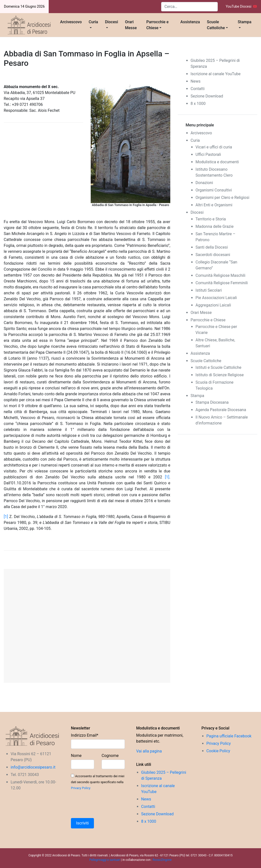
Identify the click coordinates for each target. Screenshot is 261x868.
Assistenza (190, 22)
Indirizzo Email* (85, 735)
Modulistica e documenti (217, 162)
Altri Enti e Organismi (214, 205)
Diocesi (112, 22)
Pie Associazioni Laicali (216, 298)
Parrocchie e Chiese (157, 25)
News (196, 81)
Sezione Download (207, 96)
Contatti (198, 89)
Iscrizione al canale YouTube (216, 74)
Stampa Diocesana (212, 402)
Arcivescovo (71, 22)
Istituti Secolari (209, 290)
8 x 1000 (198, 104)
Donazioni (204, 183)
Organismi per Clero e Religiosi (222, 198)
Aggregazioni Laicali (213, 305)
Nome (76, 756)
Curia (93, 22)
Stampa (245, 22)
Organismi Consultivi (214, 190)
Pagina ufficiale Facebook (229, 736)
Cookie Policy (218, 751)
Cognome (110, 756)
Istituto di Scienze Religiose (220, 375)
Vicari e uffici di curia (214, 147)
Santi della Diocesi (212, 247)
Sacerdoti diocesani (213, 255)
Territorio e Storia (211, 219)
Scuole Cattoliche (216, 25)
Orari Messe (131, 25)
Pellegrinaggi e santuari (105, 860)
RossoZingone (162, 860)
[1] (167, 477)
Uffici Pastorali (208, 154)
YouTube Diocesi (241, 6)
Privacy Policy (81, 788)
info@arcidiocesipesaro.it (33, 767)
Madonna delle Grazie (215, 226)
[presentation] (109, 804)
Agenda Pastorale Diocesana (221, 410)
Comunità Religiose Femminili (222, 283)
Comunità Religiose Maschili (220, 275)
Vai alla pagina (149, 751)
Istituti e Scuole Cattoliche (218, 367)
